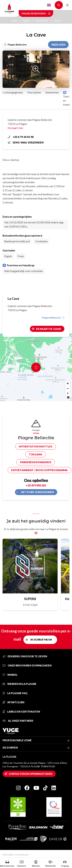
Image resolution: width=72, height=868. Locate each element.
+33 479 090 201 (36, 485)
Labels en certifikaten (21, 712)
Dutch (49, 5)
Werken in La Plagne (19, 684)
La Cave (57, 21)
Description (34, 92)
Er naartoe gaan (48, 329)
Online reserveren (36, 13)
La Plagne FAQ (15, 693)
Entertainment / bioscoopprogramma (39, 470)
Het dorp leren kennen (37, 492)
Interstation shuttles (36, 446)
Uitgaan (28, 21)
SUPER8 (30, 599)
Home (16, 21)
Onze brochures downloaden (27, 665)
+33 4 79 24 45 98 (21, 137)
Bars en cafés (44, 21)
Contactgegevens (13, 92)
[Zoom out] (68, 388)
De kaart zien (15, 128)
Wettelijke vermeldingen (16, 855)
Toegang (36, 454)
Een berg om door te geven (25, 656)
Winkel (10, 675)
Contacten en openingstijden (30, 774)
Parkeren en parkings (36, 462)
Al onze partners (18, 721)
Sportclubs (13, 702)
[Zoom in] (68, 383)
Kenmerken (52, 92)
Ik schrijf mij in (41, 640)
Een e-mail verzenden (26, 142)
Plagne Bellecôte (53, 318)
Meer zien (58, 45)
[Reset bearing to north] (68, 394)
